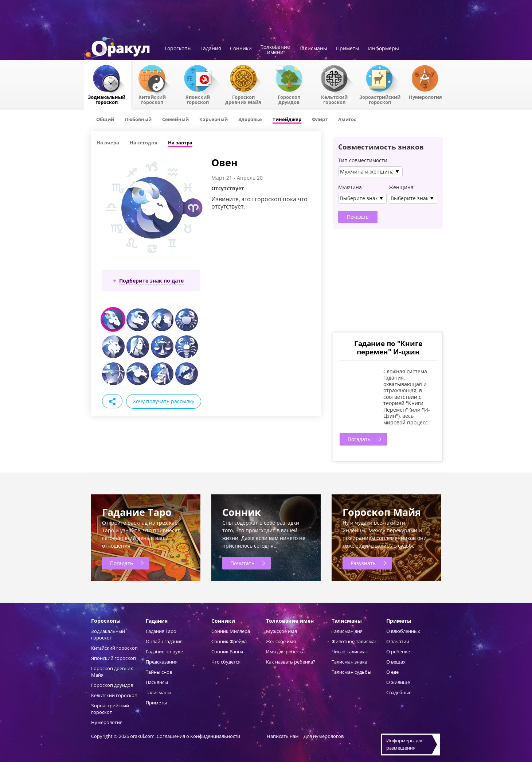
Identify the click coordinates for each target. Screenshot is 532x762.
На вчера (108, 143)
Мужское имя (281, 631)
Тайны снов (159, 672)
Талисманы (313, 49)
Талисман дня (347, 631)
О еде (392, 672)
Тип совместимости (363, 160)
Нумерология (425, 97)
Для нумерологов (324, 736)
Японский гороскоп (198, 99)
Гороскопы (178, 49)
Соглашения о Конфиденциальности (199, 736)
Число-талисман (350, 652)
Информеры (384, 49)
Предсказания (162, 662)
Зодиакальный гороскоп (107, 99)
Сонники (241, 49)
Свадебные (399, 692)
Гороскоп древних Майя (243, 99)
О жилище (398, 682)
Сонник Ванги (227, 652)
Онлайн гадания (164, 641)
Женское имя (281, 641)
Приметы (348, 49)
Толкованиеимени (275, 50)
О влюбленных (403, 631)
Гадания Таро (161, 631)
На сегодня (144, 143)
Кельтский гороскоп (334, 99)
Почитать (242, 563)
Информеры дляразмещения (405, 744)
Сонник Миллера (231, 631)
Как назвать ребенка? (291, 662)
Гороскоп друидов (112, 685)
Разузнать (363, 563)
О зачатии (398, 641)
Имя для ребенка (285, 652)
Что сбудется (226, 662)
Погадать (359, 439)
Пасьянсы (157, 682)
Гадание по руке (164, 652)
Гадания (211, 49)
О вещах (396, 662)
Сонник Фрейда (229, 641)
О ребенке (398, 652)
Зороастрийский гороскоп (380, 99)
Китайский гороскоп (152, 99)
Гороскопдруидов (289, 99)
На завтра (180, 143)
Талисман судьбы (351, 672)
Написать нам (283, 736)
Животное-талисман (355, 641)
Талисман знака (349, 662)
